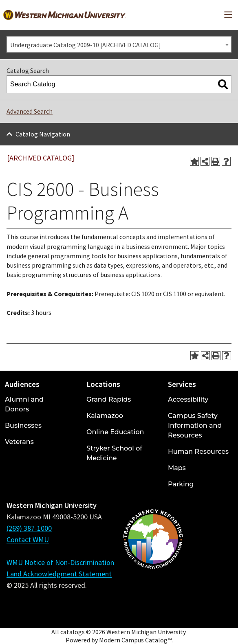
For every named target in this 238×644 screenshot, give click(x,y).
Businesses (23, 425)
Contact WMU (28, 540)
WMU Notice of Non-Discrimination (60, 562)
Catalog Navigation (43, 134)
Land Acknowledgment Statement (59, 574)
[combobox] (119, 44)
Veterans (19, 442)
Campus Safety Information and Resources (195, 425)
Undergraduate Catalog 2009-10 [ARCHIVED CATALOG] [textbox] (86, 45)
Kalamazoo (105, 416)
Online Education (115, 432)
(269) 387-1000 (29, 528)
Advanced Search (30, 111)
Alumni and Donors (24, 404)
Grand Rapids (109, 399)
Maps (177, 468)
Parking (181, 484)
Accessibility (188, 399)
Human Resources (198, 452)
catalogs (73, 632)
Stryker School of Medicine (114, 453)
